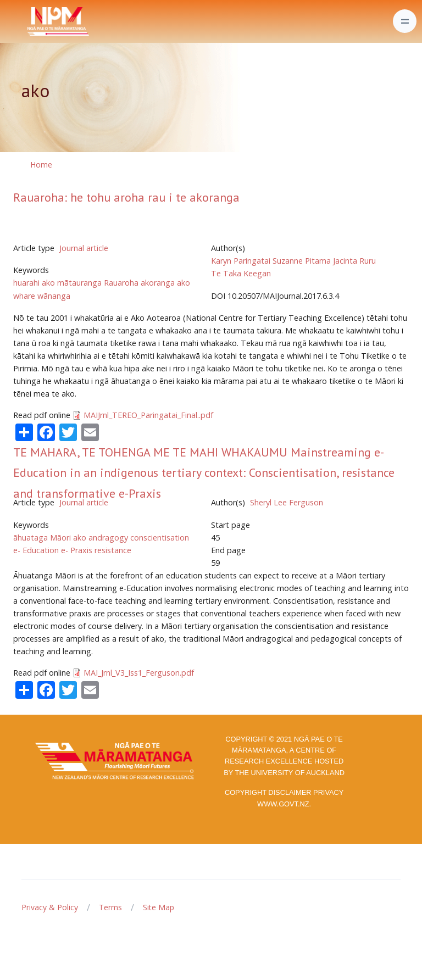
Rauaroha (121, 283)
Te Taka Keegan (241, 273)
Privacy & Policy (50, 907)
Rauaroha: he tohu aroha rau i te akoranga (126, 197)
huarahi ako (34, 283)
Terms (110, 907)
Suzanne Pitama (302, 261)
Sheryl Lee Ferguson (287, 502)
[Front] (31, 21)
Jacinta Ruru (354, 261)
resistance (113, 550)
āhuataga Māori (42, 538)
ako (184, 283)
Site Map (159, 907)
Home (41, 165)
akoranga (158, 283)
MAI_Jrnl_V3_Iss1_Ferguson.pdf (139, 673)
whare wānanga (42, 296)
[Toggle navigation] (405, 21)
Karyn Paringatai (241, 261)
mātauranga (79, 283)
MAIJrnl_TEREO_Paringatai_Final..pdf (148, 415)
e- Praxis (77, 550)
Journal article (84, 248)
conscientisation (160, 538)
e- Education (36, 550)
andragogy (108, 538)
